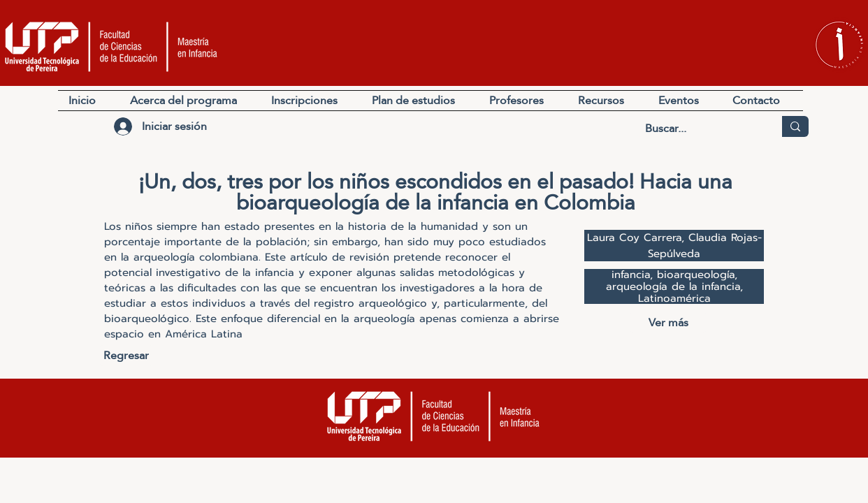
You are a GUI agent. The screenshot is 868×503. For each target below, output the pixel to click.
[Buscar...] (699, 129)
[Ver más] (668, 322)
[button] (608, 101)
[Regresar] (126, 356)
